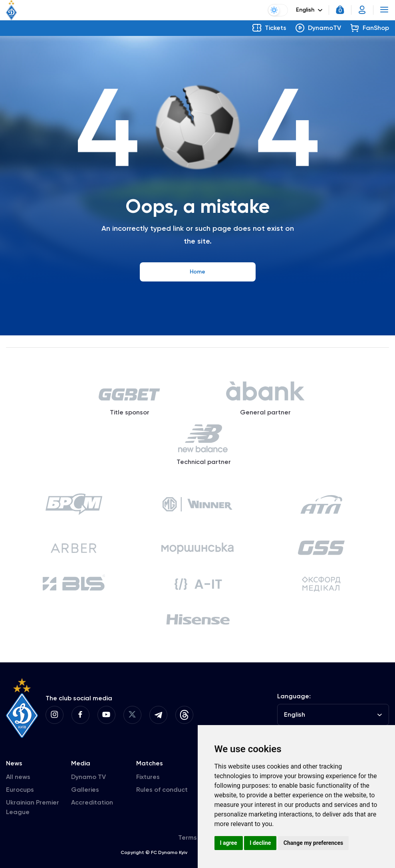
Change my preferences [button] (313, 843)
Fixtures (148, 777)
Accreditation (92, 802)
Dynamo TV (88, 777)
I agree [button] (229, 843)
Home (197, 272)
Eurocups (20, 790)
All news (18, 777)
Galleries (85, 790)
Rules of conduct (162, 790)
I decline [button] (260, 843)
